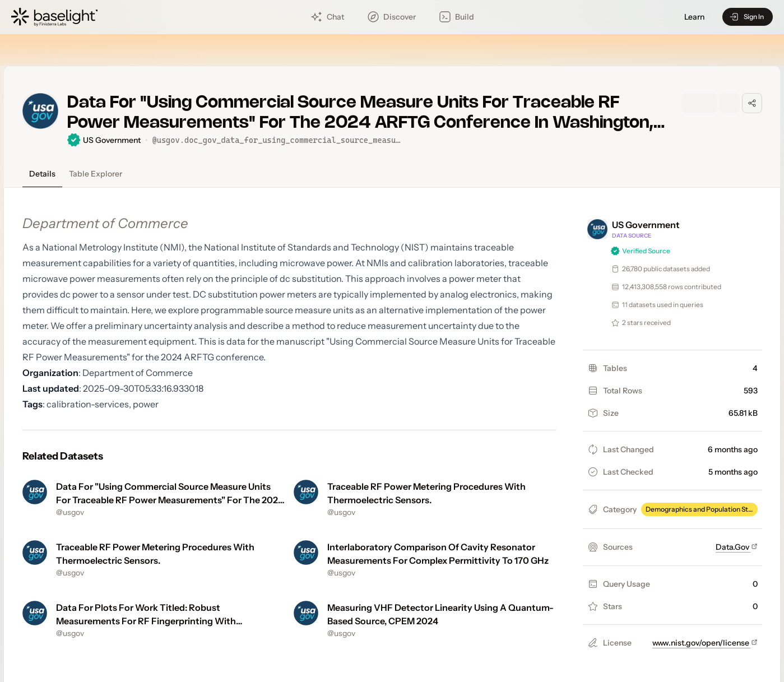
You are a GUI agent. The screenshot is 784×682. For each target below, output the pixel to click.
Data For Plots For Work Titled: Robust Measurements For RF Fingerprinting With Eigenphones (146, 621)
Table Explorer (96, 174)
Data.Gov (737, 547)
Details (42, 174)
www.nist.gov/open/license (705, 643)
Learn (694, 17)
